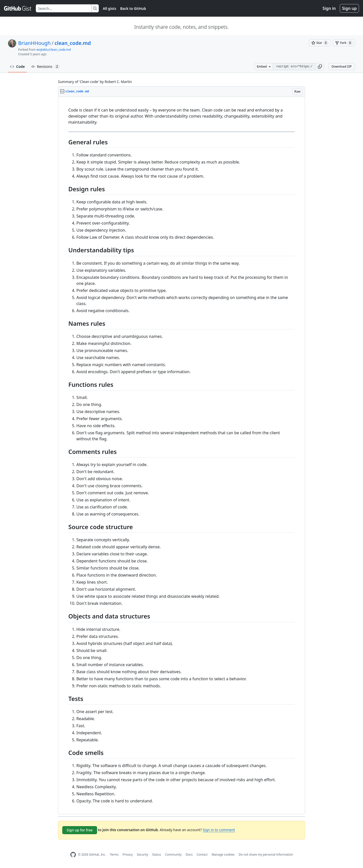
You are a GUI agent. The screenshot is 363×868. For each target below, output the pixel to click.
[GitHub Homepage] (73, 855)
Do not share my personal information (266, 855)
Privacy (128, 855)
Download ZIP (342, 66)
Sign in (329, 8)
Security (143, 855)
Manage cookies (223, 855)
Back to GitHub (133, 8)
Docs (189, 855)
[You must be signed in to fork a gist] (344, 43)
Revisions (45, 67)
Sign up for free (80, 830)
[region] (181, 456)
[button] (320, 67)
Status (157, 855)
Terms (114, 855)
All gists (110, 8)
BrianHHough (34, 43)
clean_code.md (73, 43)
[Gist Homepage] (18, 8)
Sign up (349, 8)
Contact (202, 855)
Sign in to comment (219, 830)
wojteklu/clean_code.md (54, 50)
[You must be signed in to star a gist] (320, 43)
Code (18, 66)
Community (173, 855)
